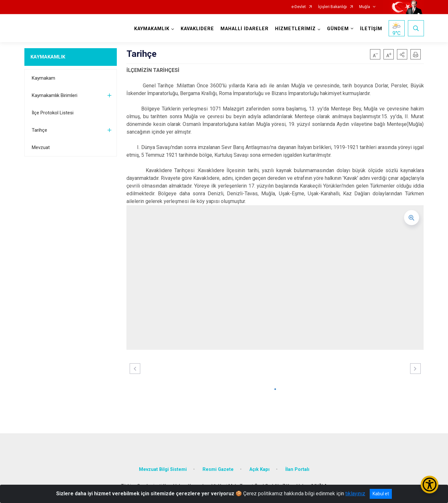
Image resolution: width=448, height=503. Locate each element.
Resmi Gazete (218, 469)
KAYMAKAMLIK (48, 57)
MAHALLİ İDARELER (245, 29)
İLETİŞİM (371, 29)
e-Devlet (299, 7)
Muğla (365, 7)
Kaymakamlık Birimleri (55, 95)
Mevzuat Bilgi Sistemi (163, 469)
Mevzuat (41, 147)
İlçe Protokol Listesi (53, 113)
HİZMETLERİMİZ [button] (295, 29)
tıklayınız (355, 494)
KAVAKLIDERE (197, 29)
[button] (402, 54)
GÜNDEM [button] (338, 29)
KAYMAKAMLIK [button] (152, 29)
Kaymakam (43, 78)
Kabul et (381, 494)
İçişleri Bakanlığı (332, 7)
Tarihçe (39, 130)
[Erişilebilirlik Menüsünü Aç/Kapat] (430, 485)
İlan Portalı (297, 469)
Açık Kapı (259, 469)
